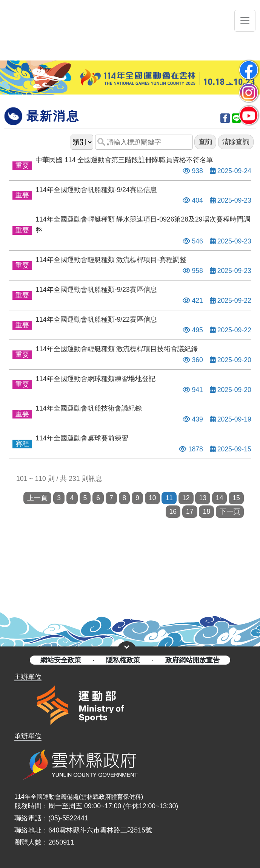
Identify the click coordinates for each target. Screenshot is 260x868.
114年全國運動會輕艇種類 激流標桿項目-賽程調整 (111, 260)
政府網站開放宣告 (192, 660)
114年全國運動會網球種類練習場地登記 (95, 379)
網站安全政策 (61, 660)
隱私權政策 (123, 660)
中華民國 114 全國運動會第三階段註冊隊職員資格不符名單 (124, 160)
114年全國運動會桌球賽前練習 (82, 438)
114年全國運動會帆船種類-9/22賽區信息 (96, 319)
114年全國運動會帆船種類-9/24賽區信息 (96, 190)
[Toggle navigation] (245, 21)
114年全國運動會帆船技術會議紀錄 (88, 408)
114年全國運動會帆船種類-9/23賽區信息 (96, 290)
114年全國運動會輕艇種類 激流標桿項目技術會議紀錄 (117, 349)
